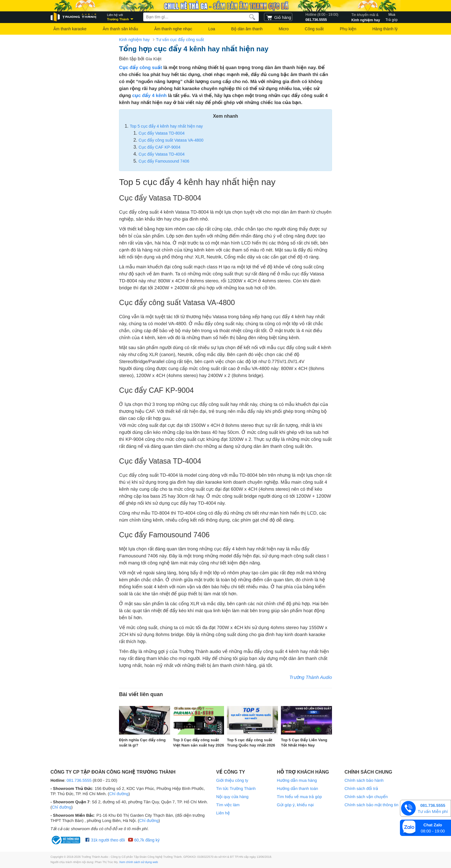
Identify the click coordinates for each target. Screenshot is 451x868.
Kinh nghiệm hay (366, 17)
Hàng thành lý (385, 29)
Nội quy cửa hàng (232, 797)
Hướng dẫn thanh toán (297, 788)
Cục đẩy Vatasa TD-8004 (162, 133)
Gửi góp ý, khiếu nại (295, 805)
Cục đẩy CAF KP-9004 (160, 147)
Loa (212, 29)
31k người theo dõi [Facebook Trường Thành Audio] (105, 840)
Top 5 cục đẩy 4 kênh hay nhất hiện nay (166, 126)
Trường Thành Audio (311, 678)
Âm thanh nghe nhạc (173, 29)
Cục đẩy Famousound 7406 (164, 161)
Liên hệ (223, 813)
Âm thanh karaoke (70, 29)
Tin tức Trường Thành (236, 788)
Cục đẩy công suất (141, 68)
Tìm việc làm (228, 805)
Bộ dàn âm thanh (247, 29)
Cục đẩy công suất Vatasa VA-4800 (171, 140)
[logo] (74, 17)
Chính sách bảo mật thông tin (371, 805)
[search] (252, 17)
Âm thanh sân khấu (120, 29)
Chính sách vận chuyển (366, 797)
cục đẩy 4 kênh (149, 96)
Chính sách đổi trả (361, 788)
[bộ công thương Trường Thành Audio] (67, 840)
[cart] (278, 17)
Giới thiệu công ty (232, 780)
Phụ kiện (348, 29)
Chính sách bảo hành (364, 780)
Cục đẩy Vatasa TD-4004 (162, 154)
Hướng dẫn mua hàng (297, 780)
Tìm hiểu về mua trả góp (299, 797)
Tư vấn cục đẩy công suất (180, 40)
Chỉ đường (119, 794)
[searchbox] (201, 17)
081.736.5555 (322, 17)
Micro (284, 29)
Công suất (314, 29)
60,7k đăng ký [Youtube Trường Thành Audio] (144, 840)
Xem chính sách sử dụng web (139, 862)
